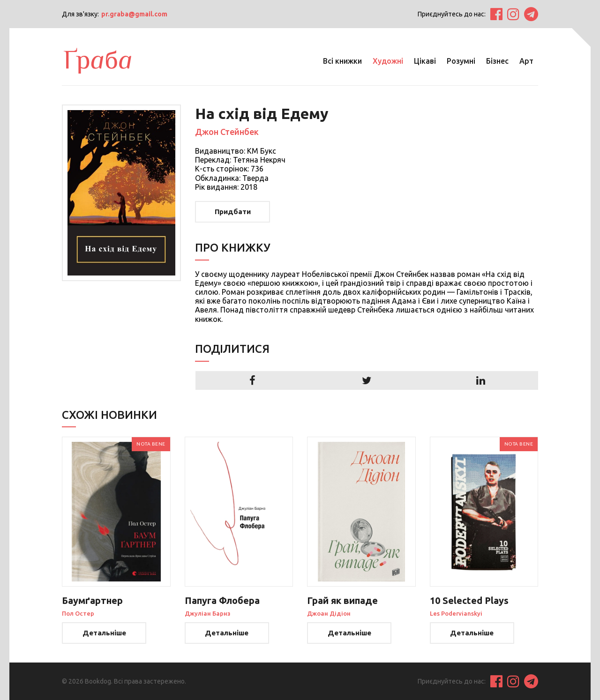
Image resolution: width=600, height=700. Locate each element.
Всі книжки (342, 61)
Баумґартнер (92, 600)
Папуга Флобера (222, 600)
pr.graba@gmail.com (134, 14)
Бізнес (497, 61)
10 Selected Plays (469, 600)
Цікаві (425, 61)
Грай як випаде (342, 600)
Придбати (233, 212)
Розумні (461, 61)
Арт (526, 61)
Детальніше (104, 633)
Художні (388, 61)
